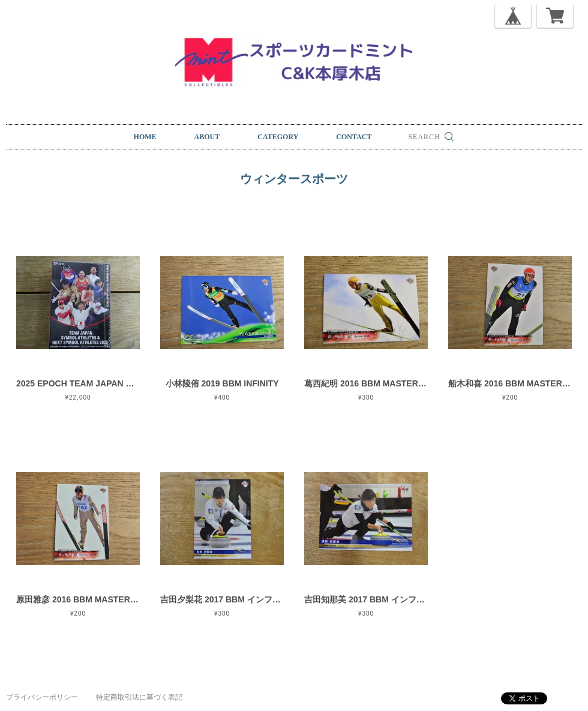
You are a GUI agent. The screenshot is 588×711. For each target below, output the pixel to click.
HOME (145, 137)
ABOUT (207, 137)
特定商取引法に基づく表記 (139, 697)
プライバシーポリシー (42, 697)
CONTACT (354, 137)
